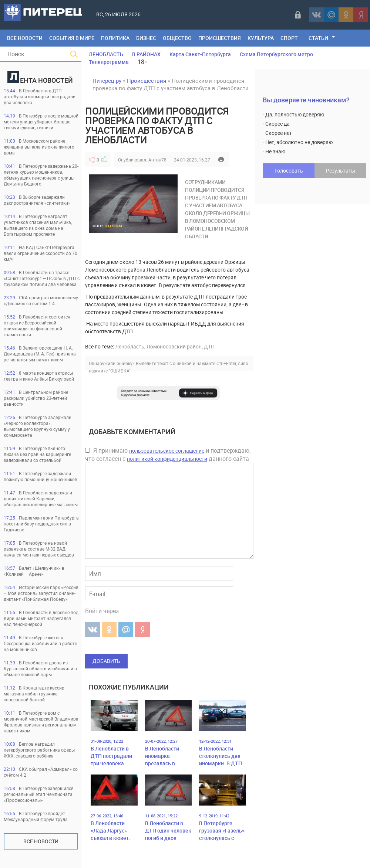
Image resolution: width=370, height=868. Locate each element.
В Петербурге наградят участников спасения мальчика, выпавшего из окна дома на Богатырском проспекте (38, 225)
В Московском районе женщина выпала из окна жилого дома (39, 147)
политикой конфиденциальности (167, 459)
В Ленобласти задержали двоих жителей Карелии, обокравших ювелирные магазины (41, 498)
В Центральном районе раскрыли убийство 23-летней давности (36, 398)
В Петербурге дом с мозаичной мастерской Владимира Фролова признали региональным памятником (41, 722)
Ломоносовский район (174, 346)
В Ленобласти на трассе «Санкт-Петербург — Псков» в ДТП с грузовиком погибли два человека (42, 278)
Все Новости (25, 38)
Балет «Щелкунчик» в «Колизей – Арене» (34, 571)
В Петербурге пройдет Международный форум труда (36, 816)
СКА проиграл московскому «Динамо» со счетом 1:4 (41, 300)
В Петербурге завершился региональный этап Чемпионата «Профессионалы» (39, 794)
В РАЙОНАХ (146, 54)
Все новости (41, 841)
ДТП (209, 346)
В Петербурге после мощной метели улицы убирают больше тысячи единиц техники (41, 122)
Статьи (318, 38)
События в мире (72, 38)
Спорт (289, 38)
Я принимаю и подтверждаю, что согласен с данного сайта (168, 455)
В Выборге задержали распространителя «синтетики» (37, 200)
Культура (261, 38)
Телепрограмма (109, 62)
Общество (177, 38)
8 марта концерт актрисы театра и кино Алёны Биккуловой (39, 376)
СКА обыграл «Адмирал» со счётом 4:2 (41, 772)
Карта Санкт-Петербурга (200, 54)
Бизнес (146, 38)
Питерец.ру (107, 81)
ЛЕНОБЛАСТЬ (106, 54)
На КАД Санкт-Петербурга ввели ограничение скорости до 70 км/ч (41, 253)
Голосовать (289, 171)
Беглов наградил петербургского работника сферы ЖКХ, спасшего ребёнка (39, 750)
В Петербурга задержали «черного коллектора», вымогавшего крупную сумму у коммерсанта (38, 426)
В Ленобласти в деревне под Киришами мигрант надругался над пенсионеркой (41, 618)
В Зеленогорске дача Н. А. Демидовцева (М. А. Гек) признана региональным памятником (40, 354)
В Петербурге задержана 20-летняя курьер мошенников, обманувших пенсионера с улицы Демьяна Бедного (41, 175)
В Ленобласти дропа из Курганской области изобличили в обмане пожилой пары (40, 668)
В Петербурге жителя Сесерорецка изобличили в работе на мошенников (40, 643)
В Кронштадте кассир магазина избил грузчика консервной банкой (34, 694)
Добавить (106, 661)
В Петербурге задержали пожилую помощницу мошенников (41, 476)
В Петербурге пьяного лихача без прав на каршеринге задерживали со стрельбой (37, 454)
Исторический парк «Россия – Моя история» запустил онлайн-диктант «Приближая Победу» (41, 593)
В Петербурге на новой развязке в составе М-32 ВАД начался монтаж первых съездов (39, 549)
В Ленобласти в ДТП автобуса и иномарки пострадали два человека (40, 96)
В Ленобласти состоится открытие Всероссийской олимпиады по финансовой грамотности (37, 326)
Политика (115, 38)
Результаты (341, 171)
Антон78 (157, 160)
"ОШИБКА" (120, 371)
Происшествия (220, 38)
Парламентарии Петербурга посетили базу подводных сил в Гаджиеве (41, 524)
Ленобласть (130, 346)
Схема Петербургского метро (276, 54)
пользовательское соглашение (167, 451)
